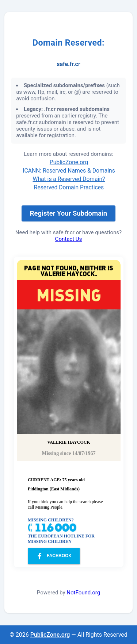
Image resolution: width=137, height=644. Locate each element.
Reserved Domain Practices (69, 187)
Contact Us (69, 239)
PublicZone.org (69, 162)
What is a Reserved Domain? (69, 179)
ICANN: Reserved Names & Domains (69, 171)
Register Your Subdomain (68, 213)
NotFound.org (83, 593)
